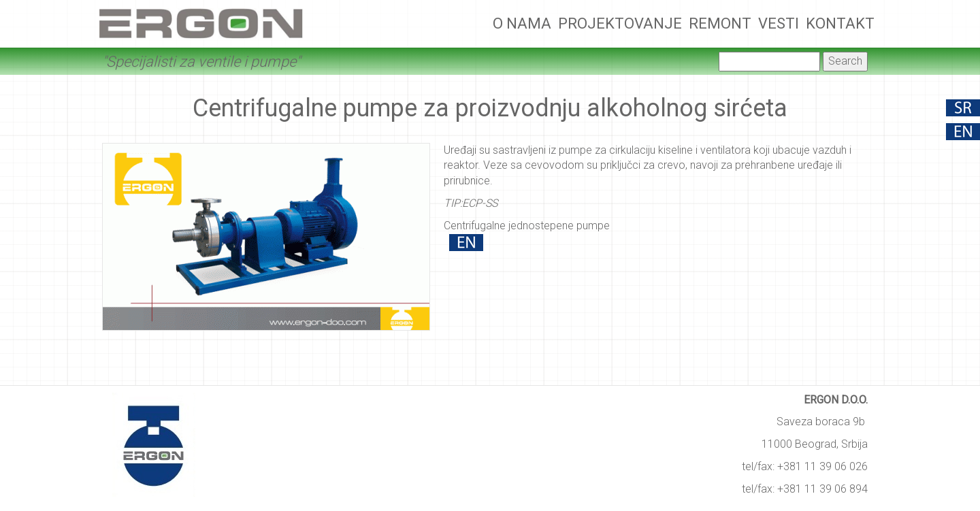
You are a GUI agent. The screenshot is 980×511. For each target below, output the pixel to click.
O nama (522, 23)
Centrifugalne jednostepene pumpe (527, 226)
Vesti (779, 23)
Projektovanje (620, 23)
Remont (720, 23)
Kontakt (840, 23)
